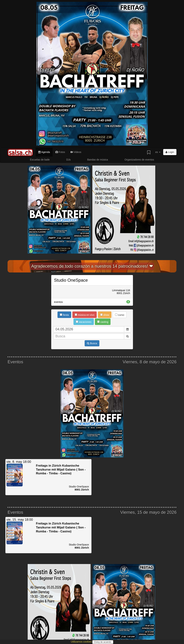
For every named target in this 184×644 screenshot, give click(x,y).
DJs (68, 160)
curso (120, 315)
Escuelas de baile (40, 160)
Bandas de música (97, 160)
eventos (92, 302)
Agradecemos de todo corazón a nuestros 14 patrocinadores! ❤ (92, 266)
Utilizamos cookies (82, 642)
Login (170, 152)
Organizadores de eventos (139, 160)
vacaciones (84, 322)
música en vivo (85, 315)
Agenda (44, 152)
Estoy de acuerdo (103, 642)
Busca (92, 343)
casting (103, 322)
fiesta (64, 315)
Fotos (60, 152)
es (158, 152)
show (105, 315)
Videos (76, 152)
